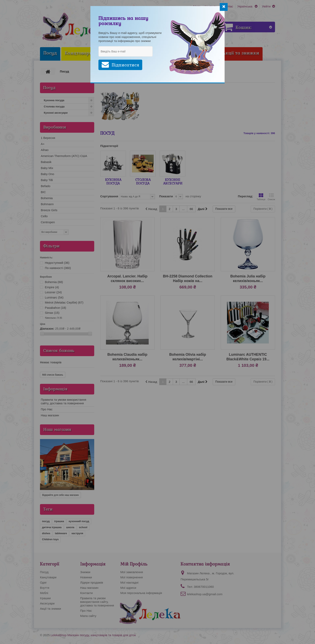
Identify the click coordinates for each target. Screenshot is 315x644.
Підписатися (125, 65)
